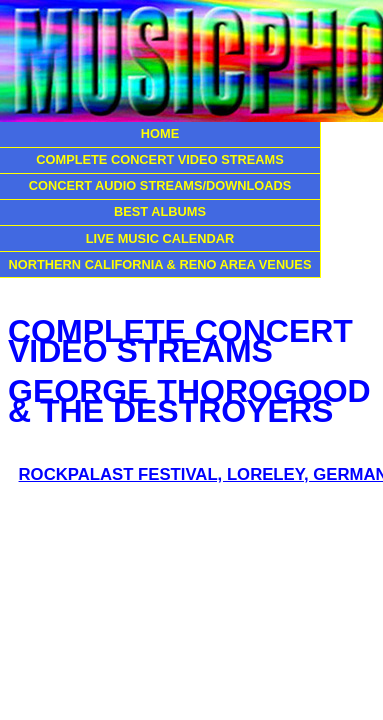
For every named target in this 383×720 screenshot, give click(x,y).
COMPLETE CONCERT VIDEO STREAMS (159, 159)
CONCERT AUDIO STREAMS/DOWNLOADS (160, 185)
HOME (160, 133)
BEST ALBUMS (160, 211)
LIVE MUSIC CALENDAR (160, 238)
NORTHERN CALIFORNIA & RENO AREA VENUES (160, 264)
